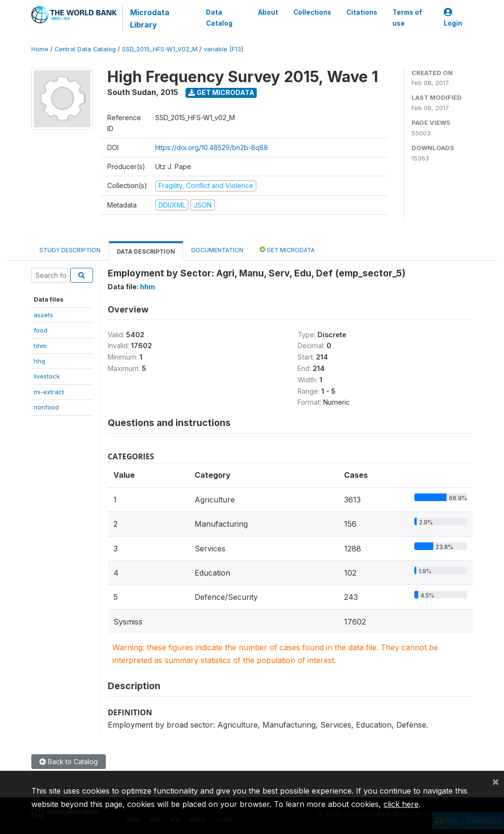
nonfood (46, 407)
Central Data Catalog (85, 49)
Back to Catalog (69, 762)
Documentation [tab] (217, 250)
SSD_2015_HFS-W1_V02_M (160, 49)
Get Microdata (221, 92)
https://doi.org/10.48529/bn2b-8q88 (212, 147)
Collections (312, 12)
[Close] (495, 781)
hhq (39, 361)
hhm (40, 346)
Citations (362, 12)
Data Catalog (219, 18)
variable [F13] (223, 49)
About (268, 12)
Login (453, 18)
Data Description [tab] (146, 251)
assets (43, 315)
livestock (47, 376)
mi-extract (49, 392)
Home (40, 49)
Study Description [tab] (70, 250)
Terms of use (407, 18)
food (41, 330)
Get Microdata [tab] (287, 250)
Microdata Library (150, 19)
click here (401, 804)
